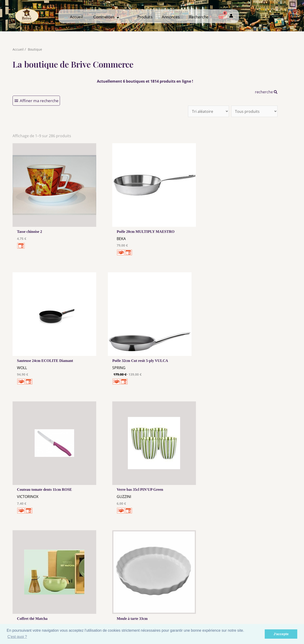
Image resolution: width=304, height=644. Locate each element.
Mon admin (261, 613)
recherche (266, 92)
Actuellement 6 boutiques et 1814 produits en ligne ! (145, 81)
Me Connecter (188, 604)
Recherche (199, 17)
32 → (152, 540)
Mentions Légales (116, 601)
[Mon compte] (231, 16)
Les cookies (116, 605)
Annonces (171, 17)
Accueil (76, 17)
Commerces (106, 17)
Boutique (35, 49)
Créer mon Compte (188, 609)
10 (127, 540)
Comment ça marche (261, 604)
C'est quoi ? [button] (17, 637)
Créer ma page (261, 609)
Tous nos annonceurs (116, 610)
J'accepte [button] (281, 634)
